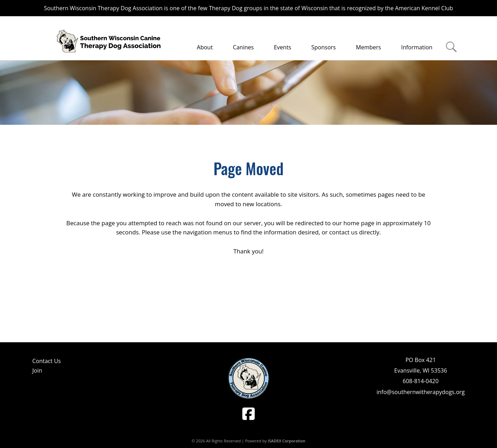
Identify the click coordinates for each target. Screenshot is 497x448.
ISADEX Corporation (287, 441)
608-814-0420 (421, 381)
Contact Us (47, 361)
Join (37, 370)
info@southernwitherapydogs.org (420, 392)
